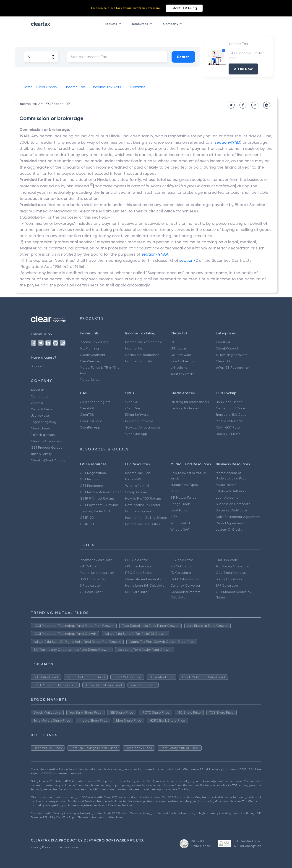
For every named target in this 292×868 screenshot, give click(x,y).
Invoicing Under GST (95, 511)
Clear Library (40, 428)
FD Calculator (181, 573)
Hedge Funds (180, 504)
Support (37, 366)
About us (38, 390)
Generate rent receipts (143, 579)
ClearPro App (90, 427)
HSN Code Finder (229, 402)
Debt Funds (179, 510)
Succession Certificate (233, 504)
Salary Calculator (229, 579)
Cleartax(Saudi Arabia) (48, 460)
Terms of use (68, 847)
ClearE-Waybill (227, 348)
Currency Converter (185, 585)
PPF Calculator (137, 560)
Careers (37, 403)
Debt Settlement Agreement (238, 517)
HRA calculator (182, 560)
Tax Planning (89, 348)
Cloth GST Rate (228, 427)
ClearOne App (136, 434)
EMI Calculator (91, 566)
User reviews (40, 415)
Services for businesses (143, 427)
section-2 (189, 260)
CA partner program (95, 402)
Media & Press (42, 409)
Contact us (39, 396)
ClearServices (90, 361)
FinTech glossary (43, 435)
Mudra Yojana (226, 485)
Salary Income (136, 492)
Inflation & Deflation (231, 491)
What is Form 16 (137, 486)
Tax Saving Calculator (232, 566)
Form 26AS (133, 479)
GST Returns (89, 479)
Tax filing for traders (185, 408)
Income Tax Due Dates (143, 524)
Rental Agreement (230, 523)
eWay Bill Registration (232, 368)
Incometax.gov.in (138, 511)
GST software (181, 355)
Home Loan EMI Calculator (145, 585)
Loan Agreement (229, 498)
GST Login (178, 348)
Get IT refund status (231, 573)
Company (174, 24)
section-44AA (155, 254)
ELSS (174, 491)
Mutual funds (90, 379)
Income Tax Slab (138, 473)
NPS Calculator (137, 592)
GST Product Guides (46, 447)
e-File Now (243, 69)
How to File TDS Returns (143, 498)
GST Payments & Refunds (99, 505)
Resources (143, 24)
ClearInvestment (93, 355)
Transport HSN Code (231, 415)
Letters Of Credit (229, 529)
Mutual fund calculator (97, 573)
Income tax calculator (97, 560)
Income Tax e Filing (94, 342)
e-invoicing (179, 368)
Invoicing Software (139, 421)
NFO (174, 517)
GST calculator (91, 592)
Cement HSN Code (231, 408)
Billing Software (137, 415)
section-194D (227, 142)
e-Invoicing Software (232, 355)
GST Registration (93, 473)
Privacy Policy (41, 847)
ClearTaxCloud (91, 421)
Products (113, 24)
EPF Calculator (227, 585)
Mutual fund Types (184, 485)
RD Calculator (181, 566)
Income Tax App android (144, 342)
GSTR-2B (87, 518)
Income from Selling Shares (146, 518)
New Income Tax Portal (143, 505)
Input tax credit (182, 374)
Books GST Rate (228, 434)
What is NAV (180, 529)
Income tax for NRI (139, 361)
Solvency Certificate (231, 510)
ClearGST (223, 342)
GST (174, 342)
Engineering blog (43, 422)
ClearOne (133, 408)
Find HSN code (227, 560)
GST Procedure (91, 486)
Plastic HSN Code (229, 421)
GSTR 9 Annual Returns (97, 498)
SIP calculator (90, 585)
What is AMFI (180, 523)
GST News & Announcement (101, 492)
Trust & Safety (41, 454)
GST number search (140, 566)
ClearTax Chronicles (46, 441)
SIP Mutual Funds (183, 498)
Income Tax (134, 348)
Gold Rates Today (184, 579)
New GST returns (183, 361)
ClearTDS (223, 361)
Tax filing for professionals (190, 402)
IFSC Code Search (139, 573)
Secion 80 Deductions (142, 355)
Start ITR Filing (184, 8)
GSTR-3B (87, 524)
